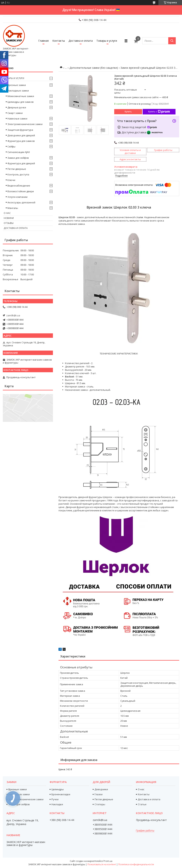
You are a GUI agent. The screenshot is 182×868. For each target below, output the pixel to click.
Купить (128, 112)
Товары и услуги (107, 41)
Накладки (57, 804)
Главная (43, 41)
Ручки (55, 799)
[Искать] (172, 41)
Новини (9, 218)
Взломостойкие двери (21, 191)
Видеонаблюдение (19, 186)
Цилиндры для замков (21, 102)
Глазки (99, 794)
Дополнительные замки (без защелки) (94, 68)
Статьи (142, 804)
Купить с (159, 112)
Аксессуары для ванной (21, 202)
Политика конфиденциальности (136, 864)
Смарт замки (15, 113)
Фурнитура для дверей (21, 163)
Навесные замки (17, 119)
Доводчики (101, 789)
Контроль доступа (18, 174)
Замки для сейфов (18, 158)
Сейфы (11, 146)
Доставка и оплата (81, 41)
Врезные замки (17, 85)
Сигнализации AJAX (19, 152)
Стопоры (100, 804)
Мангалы (13, 208)
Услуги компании (17, 197)
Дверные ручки (17, 107)
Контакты (59, 41)
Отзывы (9, 223)
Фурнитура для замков (21, 141)
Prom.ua (108, 861)
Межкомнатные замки (21, 96)
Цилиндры (58, 789)
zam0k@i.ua (13, 315)
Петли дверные (17, 169)
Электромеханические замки (25, 124)
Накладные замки (18, 91)
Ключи (11, 180)
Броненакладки (61, 794)
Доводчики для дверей (21, 135)
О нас (7, 213)
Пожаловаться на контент (102, 864)
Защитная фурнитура (20, 130)
